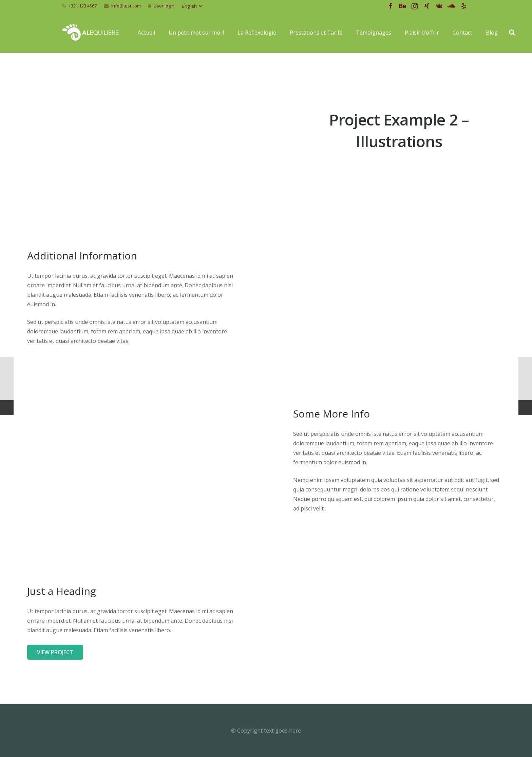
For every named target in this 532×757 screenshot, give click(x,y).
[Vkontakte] (439, 6)
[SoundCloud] (451, 6)
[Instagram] (415, 6)
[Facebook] (390, 6)
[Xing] (427, 6)
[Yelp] (463, 6)
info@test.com (126, 6)
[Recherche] (512, 33)
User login (164, 6)
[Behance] (402, 6)
